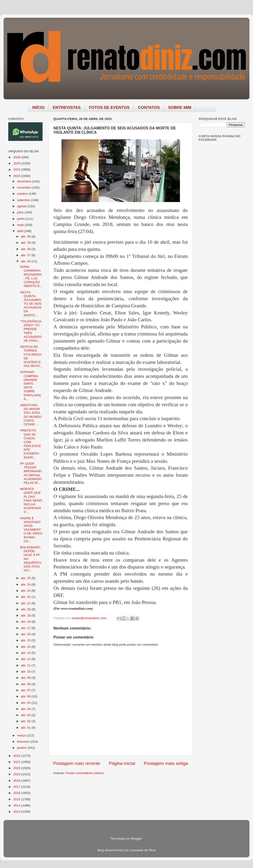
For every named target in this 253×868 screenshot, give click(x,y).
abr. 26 (26, 261)
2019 (17, 774)
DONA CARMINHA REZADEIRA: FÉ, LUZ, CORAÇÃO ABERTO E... (31, 276)
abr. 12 (26, 659)
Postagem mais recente (77, 763)
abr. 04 (26, 709)
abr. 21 (26, 603)
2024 (17, 170)
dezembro (25, 181)
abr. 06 (26, 696)
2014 (17, 805)
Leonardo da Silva (143, 850)
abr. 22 (26, 597)
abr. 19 (26, 615)
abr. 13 (26, 653)
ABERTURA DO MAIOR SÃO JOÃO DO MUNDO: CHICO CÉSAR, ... (31, 415)
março (22, 735)
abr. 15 (26, 640)
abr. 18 (26, 622)
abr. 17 (26, 628)
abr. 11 (26, 665)
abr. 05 (26, 703)
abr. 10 (26, 672)
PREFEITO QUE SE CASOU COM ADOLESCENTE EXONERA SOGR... (31, 444)
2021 (17, 762)
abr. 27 (26, 255)
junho (21, 219)
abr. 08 (26, 684)
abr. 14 (26, 647)
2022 (17, 756)
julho (21, 212)
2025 (17, 163)
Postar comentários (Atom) (85, 773)
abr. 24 (26, 584)
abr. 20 (26, 609)
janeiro (22, 748)
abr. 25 (26, 578)
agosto (22, 206)
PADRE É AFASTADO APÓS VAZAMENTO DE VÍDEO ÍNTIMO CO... (31, 530)
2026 (17, 157)
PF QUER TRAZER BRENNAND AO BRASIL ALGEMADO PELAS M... (31, 473)
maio (21, 225)
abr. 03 (26, 715)
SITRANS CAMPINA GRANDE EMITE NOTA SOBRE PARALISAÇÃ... (31, 385)
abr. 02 (26, 721)
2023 (17, 176)
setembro (24, 200)
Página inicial (122, 763)
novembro (25, 187)
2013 (17, 812)
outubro (23, 194)
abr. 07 (26, 690)
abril (20, 231)
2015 (17, 799)
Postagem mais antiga (166, 763)
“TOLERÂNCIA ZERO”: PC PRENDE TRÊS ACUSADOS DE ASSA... (31, 331)
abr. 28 (26, 249)
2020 (17, 768)
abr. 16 (26, 634)
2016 (17, 793)
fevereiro (24, 742)
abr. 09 (26, 678)
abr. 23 (26, 591)
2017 (17, 787)
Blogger (136, 839)
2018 (17, 781)
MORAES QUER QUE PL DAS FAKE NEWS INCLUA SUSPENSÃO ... (31, 500)
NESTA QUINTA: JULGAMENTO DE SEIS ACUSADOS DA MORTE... (31, 304)
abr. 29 (26, 243)
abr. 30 (26, 236)
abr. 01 (26, 728)
